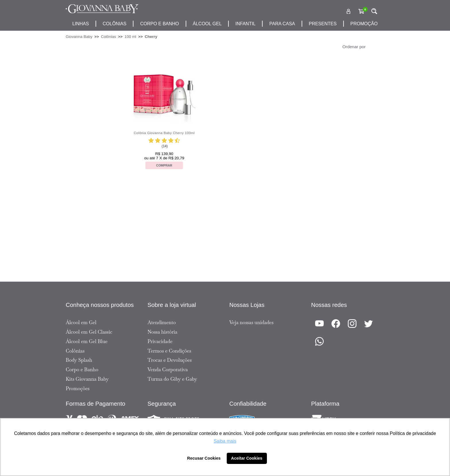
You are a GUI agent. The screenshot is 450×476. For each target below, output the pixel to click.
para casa (282, 24)
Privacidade (160, 341)
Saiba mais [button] (225, 441)
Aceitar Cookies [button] (247, 458)
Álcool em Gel (81, 322)
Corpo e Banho (82, 369)
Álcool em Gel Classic (89, 332)
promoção (364, 24)
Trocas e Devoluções (170, 360)
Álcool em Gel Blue (87, 341)
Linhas (81, 24)
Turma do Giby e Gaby (172, 379)
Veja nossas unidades (251, 322)
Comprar (164, 165)
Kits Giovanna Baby (87, 379)
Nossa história (162, 332)
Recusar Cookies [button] (204, 458)
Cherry (151, 37)
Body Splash (79, 360)
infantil (245, 24)
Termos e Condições (169, 351)
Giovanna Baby (79, 37)
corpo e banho (159, 24)
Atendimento (162, 322)
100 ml (130, 37)
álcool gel (207, 24)
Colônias (115, 24)
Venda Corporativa (168, 369)
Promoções (78, 388)
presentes (323, 24)
